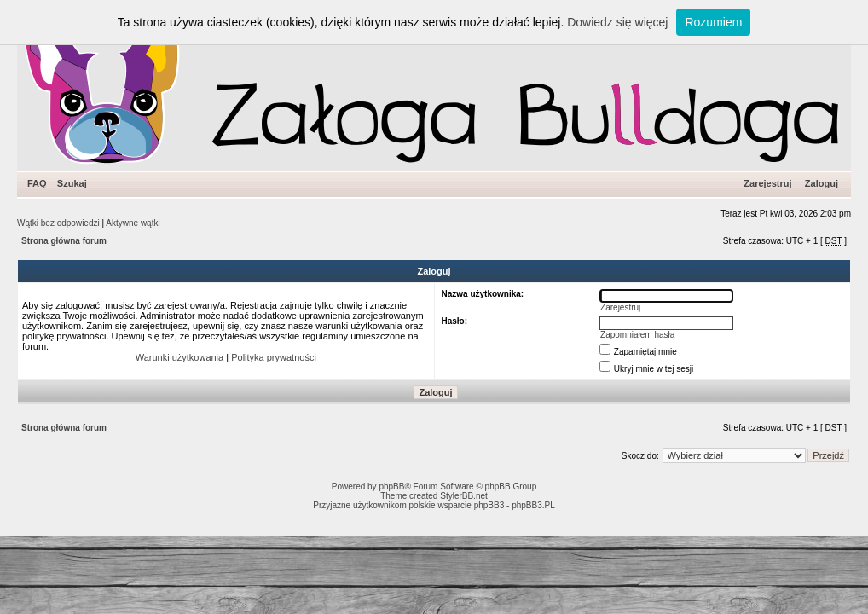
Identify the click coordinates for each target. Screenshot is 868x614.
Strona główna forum (64, 241)
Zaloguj (822, 183)
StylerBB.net (464, 496)
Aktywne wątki (133, 223)
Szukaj (72, 183)
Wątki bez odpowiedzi (58, 223)
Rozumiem (713, 22)
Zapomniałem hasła (637, 335)
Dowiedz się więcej (617, 22)
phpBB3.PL (533, 505)
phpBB (391, 487)
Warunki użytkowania (180, 357)
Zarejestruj (767, 183)
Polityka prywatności (274, 357)
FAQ (37, 183)
